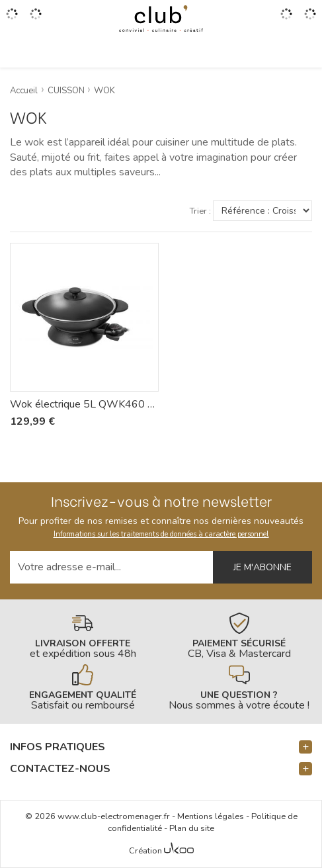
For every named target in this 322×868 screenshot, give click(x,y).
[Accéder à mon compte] (286, 19)
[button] (161, 747)
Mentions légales (211, 816)
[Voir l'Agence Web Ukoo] (179, 851)
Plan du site (192, 828)
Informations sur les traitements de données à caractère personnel (161, 534)
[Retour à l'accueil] (161, 19)
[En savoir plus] (83, 636)
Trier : (200, 211)
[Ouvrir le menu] (12, 19)
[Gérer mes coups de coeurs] (36, 19)
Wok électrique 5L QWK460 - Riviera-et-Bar (84, 404)
